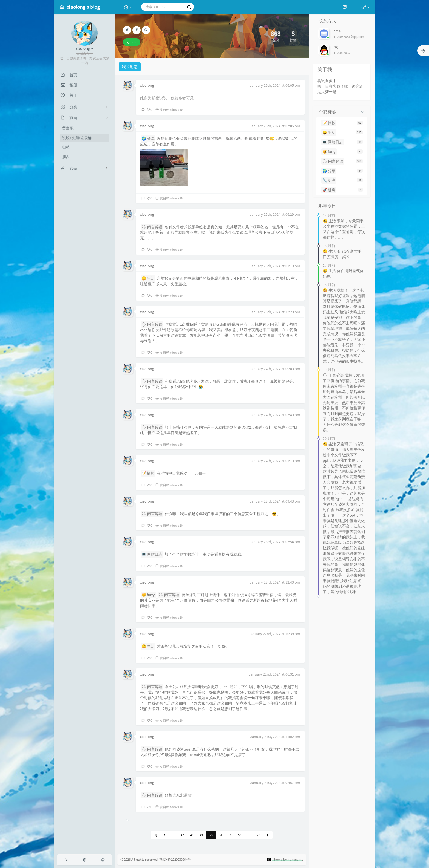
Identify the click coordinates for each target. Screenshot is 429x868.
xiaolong (147, 85)
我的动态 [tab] (130, 67)
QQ (336, 47)
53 (240, 835)
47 (182, 835)
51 (221, 835)
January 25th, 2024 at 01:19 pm (275, 266)
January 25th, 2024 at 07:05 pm (275, 126)
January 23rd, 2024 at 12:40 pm (275, 582)
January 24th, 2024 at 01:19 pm (275, 461)
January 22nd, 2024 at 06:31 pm (274, 674)
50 (211, 835)
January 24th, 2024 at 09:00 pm (275, 369)
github (132, 42)
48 (192, 835)
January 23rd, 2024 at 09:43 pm (275, 501)
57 (258, 835)
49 (201, 835)
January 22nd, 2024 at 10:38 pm (274, 634)
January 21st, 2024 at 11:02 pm (275, 737)
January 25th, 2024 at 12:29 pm (275, 312)
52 (230, 835)
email (338, 31)
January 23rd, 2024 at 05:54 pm (275, 542)
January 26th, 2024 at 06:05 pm (275, 85)
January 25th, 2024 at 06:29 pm (275, 214)
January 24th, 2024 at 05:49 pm (275, 415)
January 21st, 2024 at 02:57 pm (275, 783)
